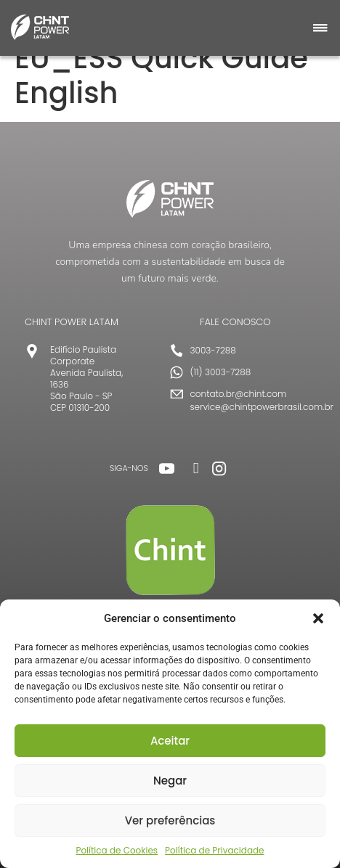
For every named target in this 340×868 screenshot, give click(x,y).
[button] (318, 618)
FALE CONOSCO (235, 322)
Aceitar (170, 741)
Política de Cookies (117, 850)
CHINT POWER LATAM (72, 322)
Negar (170, 781)
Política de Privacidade (214, 850)
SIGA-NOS (129, 468)
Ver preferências (170, 820)
